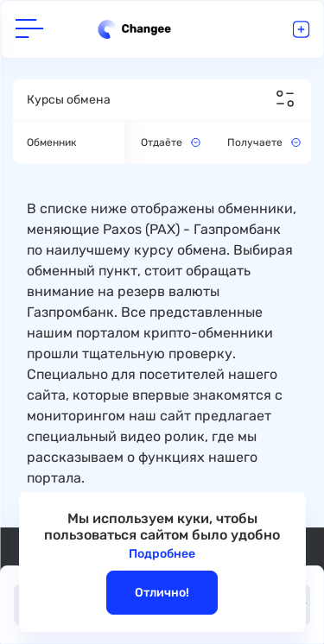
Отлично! (162, 593)
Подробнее (162, 554)
